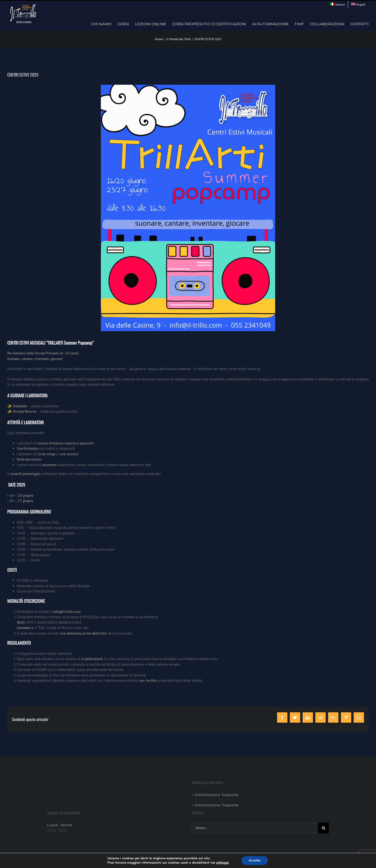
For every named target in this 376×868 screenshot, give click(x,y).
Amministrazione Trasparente (217, 795)
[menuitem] (338, 5)
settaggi (222, 863)
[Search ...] (255, 828)
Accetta (255, 860)
